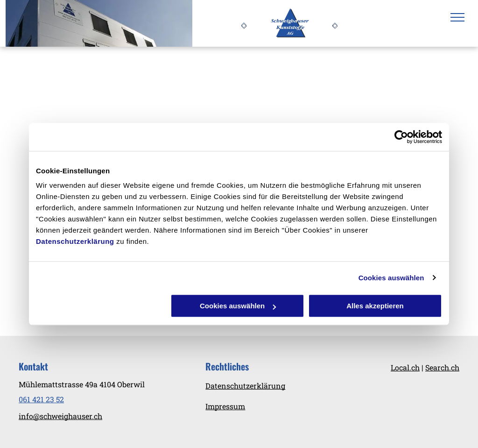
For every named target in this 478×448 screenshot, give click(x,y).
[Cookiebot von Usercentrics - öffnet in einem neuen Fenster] (401, 137)
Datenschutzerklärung (75, 241)
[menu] (457, 17)
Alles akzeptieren (375, 306)
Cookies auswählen (391, 278)
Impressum (225, 406)
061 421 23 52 (41, 399)
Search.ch (442, 367)
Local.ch (405, 367)
